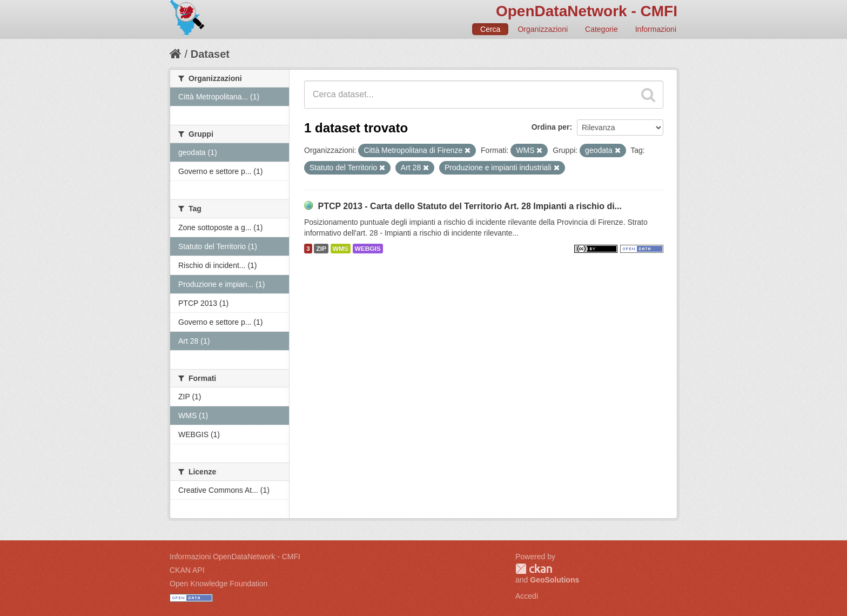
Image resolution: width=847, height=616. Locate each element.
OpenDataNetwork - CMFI (587, 11)
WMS (341, 249)
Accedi (527, 596)
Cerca (490, 29)
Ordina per (551, 127)
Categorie (601, 29)
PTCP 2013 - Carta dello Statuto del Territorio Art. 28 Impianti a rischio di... (470, 206)
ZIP (321, 249)
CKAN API (187, 570)
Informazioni (656, 29)
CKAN (534, 569)
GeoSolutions (554, 580)
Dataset (210, 54)
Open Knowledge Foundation (219, 584)
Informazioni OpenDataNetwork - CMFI (235, 557)
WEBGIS (368, 249)
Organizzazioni (543, 29)
